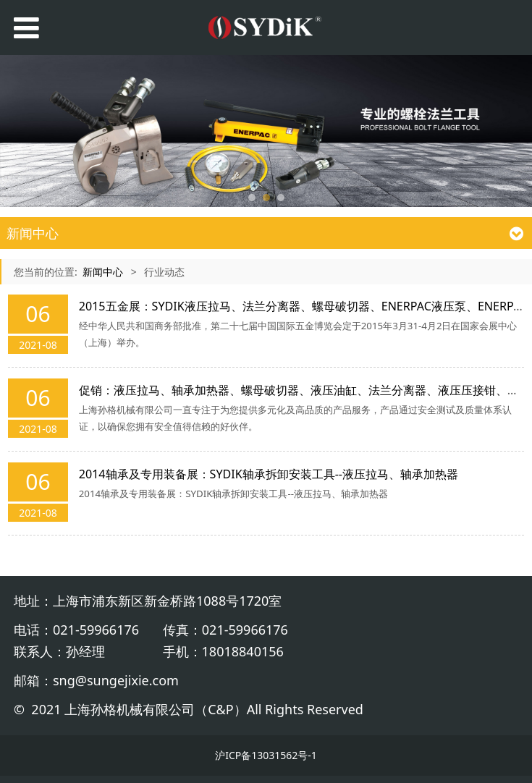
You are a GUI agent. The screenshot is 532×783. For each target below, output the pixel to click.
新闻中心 (103, 272)
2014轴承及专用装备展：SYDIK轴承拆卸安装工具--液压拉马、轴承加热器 (269, 474)
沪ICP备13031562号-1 (266, 755)
